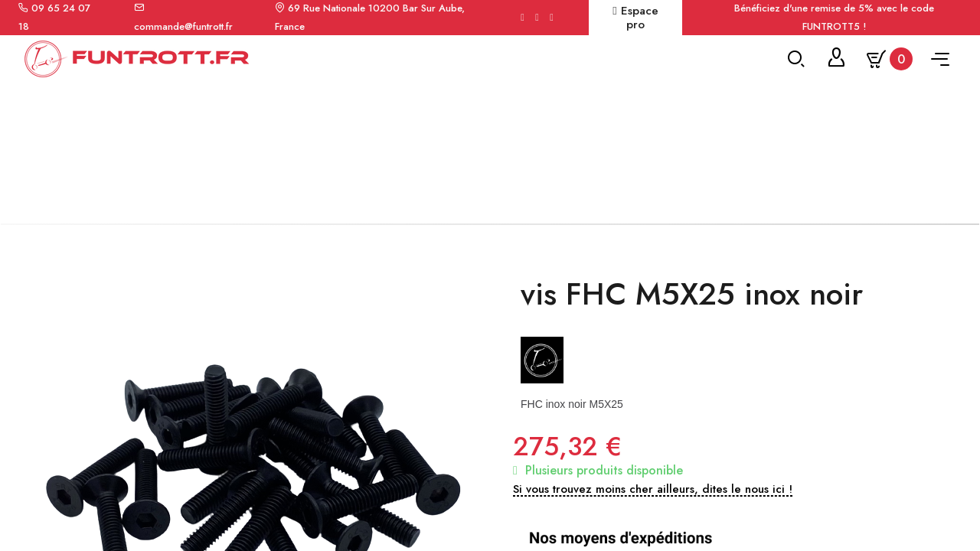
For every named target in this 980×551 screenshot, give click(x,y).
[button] (653, 500)
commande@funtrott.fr (183, 26)
